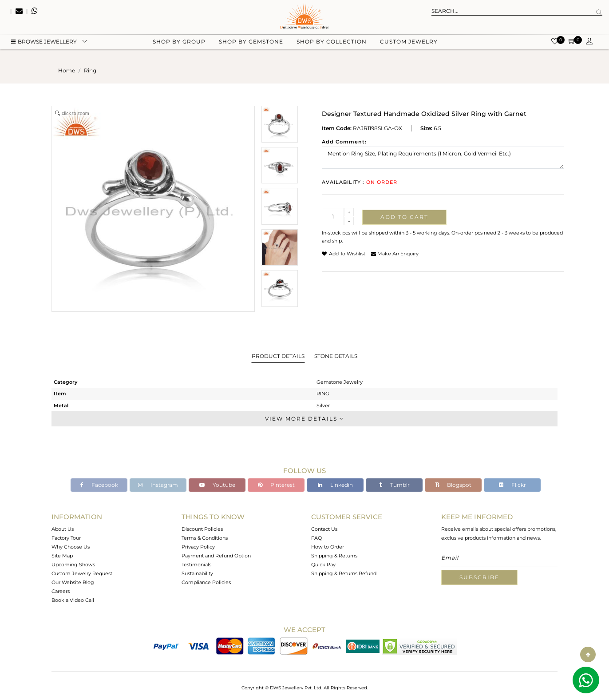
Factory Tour (66, 538)
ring (90, 70)
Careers (61, 591)
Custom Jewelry (409, 45)
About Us (63, 529)
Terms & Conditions (205, 538)
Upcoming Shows (73, 565)
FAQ (316, 538)
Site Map (62, 556)
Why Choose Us (71, 547)
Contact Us (324, 529)
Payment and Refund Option (216, 556)
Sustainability (197, 573)
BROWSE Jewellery (44, 45)
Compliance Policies (206, 582)
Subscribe (479, 577)
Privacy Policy (198, 547)
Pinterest (276, 485)
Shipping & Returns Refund (344, 573)
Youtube (217, 485)
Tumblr (394, 485)
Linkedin (335, 485)
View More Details (304, 419)
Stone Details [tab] (336, 356)
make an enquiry (395, 254)
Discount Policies (202, 529)
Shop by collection (332, 45)
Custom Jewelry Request (82, 573)
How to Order (328, 547)
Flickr (512, 485)
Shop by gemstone (251, 45)
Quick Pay (323, 565)
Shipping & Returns (334, 556)
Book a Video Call (73, 600)
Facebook (99, 485)
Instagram (158, 485)
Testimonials (196, 565)
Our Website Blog (73, 582)
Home (67, 70)
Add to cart (404, 217)
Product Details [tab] (278, 356)
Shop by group (179, 45)
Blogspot (453, 485)
